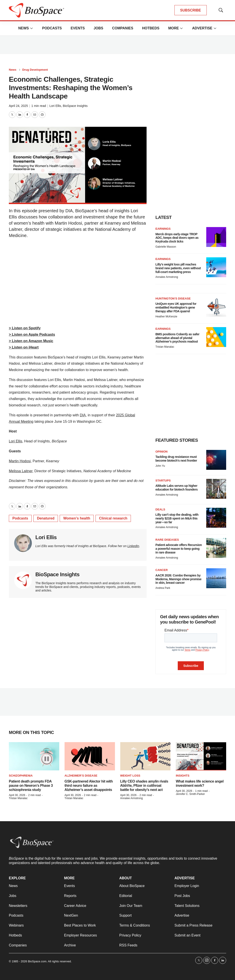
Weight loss (130, 776)
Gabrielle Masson (166, 247)
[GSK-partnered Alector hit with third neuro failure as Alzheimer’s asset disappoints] (90, 756)
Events (78, 28)
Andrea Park (163, 588)
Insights (182, 776)
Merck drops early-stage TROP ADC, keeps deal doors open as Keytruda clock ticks (177, 238)
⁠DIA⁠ (83, 415)
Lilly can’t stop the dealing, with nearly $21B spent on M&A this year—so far (177, 518)
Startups (163, 481)
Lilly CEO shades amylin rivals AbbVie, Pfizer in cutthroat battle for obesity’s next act (144, 786)
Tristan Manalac (165, 347)
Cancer (162, 570)
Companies (123, 28)
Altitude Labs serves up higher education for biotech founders (177, 488)
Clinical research (113, 518)
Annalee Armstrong (167, 277)
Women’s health (77, 518)
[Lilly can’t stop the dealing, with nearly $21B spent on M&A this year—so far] (216, 518)
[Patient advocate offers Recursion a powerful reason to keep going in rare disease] (216, 548)
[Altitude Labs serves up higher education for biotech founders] (216, 489)
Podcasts (52, 28)
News (23, 28)
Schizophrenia (21, 776)
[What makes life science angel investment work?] (201, 756)
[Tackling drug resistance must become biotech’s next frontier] (216, 460)
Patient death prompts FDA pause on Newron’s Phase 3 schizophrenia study (31, 786)
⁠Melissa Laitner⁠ (21, 471)
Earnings (163, 229)
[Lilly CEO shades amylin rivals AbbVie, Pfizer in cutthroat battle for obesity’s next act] (145, 756)
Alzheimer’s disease (81, 776)
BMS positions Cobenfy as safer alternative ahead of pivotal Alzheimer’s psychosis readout (177, 338)
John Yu (160, 466)
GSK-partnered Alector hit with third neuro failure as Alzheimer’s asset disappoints (89, 786)
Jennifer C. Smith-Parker (190, 794)
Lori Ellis (55, 106)
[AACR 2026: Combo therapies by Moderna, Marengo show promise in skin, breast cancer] (216, 578)
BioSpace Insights (75, 106)
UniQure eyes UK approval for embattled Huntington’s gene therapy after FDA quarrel (176, 307)
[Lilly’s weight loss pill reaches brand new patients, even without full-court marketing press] (216, 267)
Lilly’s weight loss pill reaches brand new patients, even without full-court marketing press (178, 268)
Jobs (98, 28)
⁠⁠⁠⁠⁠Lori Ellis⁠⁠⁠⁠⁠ (15, 441)
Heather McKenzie (166, 317)
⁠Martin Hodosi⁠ (20, 461)
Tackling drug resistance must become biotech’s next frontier (176, 459)
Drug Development (35, 70)
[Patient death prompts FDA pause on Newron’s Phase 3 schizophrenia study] (34, 756)
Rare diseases (167, 540)
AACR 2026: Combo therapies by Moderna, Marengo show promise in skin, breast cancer (178, 579)
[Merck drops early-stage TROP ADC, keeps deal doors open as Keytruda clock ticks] (216, 237)
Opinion (161, 452)
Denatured (46, 518)
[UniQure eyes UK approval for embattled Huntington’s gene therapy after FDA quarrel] (216, 307)
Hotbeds (151, 28)
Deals (160, 509)
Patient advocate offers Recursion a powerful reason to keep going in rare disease (179, 549)
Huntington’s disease (173, 299)
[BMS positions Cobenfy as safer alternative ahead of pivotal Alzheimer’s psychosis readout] (216, 337)
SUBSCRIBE (191, 10)
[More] (31, 28)
